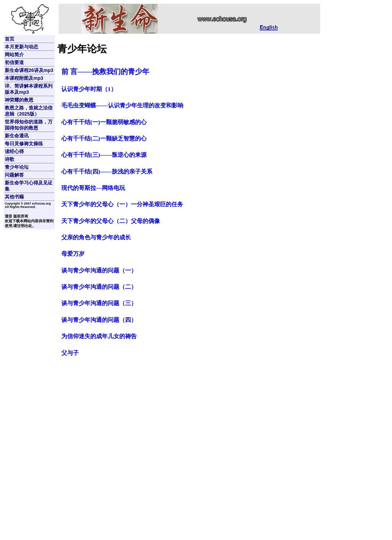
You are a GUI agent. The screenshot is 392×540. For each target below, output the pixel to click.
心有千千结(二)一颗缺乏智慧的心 (104, 139)
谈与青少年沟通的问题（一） (99, 271)
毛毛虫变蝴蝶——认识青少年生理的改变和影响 (122, 106)
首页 (10, 39)
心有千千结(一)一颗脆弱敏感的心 (104, 122)
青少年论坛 (17, 167)
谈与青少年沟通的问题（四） (99, 320)
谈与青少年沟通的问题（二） (99, 287)
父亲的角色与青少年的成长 (96, 237)
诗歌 (10, 159)
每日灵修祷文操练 (24, 144)
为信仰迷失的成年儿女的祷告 (99, 336)
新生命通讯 (17, 136)
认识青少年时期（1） (89, 89)
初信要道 (14, 62)
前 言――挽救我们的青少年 (105, 72)
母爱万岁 (73, 254)
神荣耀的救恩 (19, 100)
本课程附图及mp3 (24, 78)
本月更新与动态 (21, 47)
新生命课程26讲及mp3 (29, 70)
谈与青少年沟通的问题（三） (99, 303)
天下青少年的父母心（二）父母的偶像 (111, 221)
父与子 (70, 353)
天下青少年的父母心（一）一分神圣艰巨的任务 (122, 204)
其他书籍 (14, 197)
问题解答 (14, 175)
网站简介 (14, 55)
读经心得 (14, 151)
